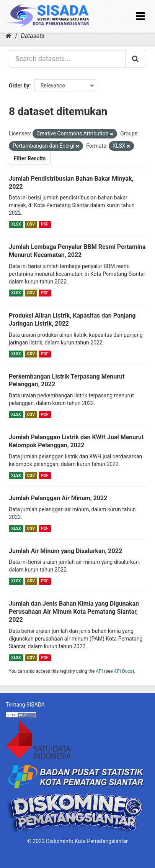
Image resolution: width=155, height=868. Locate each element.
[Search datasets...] (67, 59)
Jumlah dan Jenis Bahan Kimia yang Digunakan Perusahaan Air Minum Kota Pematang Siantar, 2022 (74, 612)
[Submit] (136, 59)
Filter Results (30, 158)
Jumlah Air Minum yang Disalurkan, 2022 (65, 551)
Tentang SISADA (25, 705)
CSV (31, 224)
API (99, 671)
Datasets (33, 36)
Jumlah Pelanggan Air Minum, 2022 (58, 498)
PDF (45, 224)
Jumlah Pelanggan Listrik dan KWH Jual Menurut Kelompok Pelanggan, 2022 (76, 441)
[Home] (9, 36)
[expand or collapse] (140, 16)
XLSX (16, 224)
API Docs (123, 671)
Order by (19, 86)
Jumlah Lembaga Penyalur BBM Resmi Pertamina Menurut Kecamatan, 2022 (77, 251)
